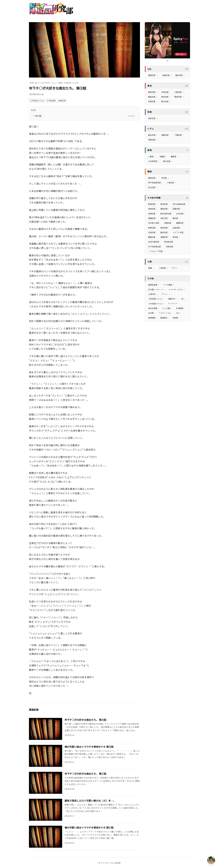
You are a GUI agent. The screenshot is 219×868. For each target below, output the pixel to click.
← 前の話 (37, 116)
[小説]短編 (51, 100)
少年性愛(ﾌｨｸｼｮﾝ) (37, 100)
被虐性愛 (62, 100)
